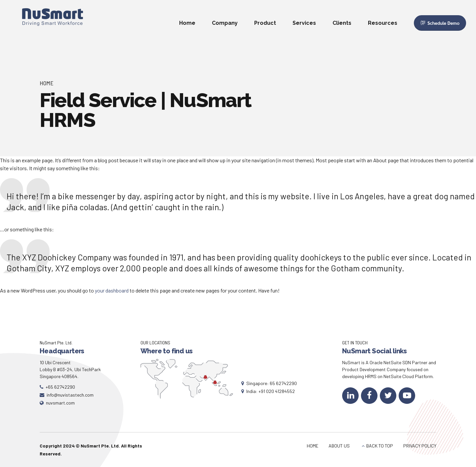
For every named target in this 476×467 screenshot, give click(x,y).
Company (225, 23)
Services (304, 23)
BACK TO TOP (380, 446)
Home (187, 23)
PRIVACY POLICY (420, 446)
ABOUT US (339, 446)
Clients (342, 23)
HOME (313, 446)
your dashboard (112, 290)
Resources (383, 23)
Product (265, 23)
